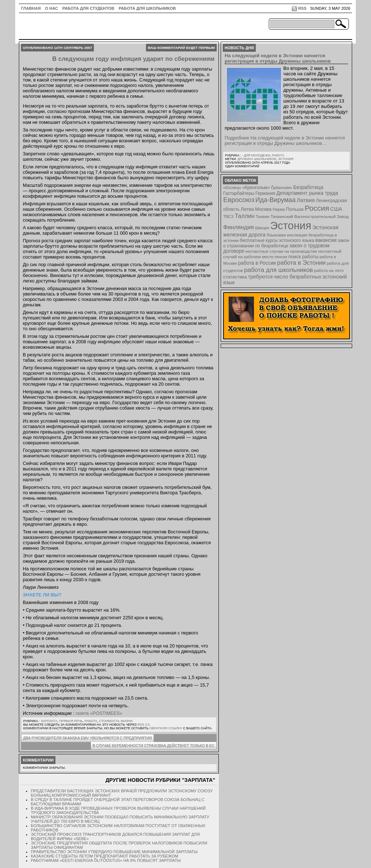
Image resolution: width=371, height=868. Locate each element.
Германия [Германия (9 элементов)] (265, 193)
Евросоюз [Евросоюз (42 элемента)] (239, 200)
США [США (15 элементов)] (336, 209)
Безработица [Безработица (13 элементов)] (308, 187)
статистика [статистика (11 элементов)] (235, 277)
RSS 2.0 (143, 725)
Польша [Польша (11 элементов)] (295, 209)
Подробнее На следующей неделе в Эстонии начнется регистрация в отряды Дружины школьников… (285, 141)
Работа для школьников (147, 8)
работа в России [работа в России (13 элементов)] (257, 263)
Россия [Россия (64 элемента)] (317, 208)
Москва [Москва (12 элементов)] (263, 209)
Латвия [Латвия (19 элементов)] (306, 200)
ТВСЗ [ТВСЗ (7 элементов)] (228, 217)
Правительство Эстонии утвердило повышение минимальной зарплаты (114, 852)
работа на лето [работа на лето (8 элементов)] (329, 270)
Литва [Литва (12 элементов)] (247, 209)
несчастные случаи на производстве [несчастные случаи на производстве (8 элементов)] (281, 251)
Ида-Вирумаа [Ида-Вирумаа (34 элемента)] (276, 200)
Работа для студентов (88, 8)
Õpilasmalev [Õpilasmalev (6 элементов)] (282, 188)
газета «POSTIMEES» (99, 713)
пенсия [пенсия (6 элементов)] (281, 257)
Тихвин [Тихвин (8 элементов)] (263, 216)
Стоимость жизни (116, 721)
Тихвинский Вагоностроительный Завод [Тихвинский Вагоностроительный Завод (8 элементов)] (310, 216)
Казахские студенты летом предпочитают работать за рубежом (105, 856)
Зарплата (49, 721)
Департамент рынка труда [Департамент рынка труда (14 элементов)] (307, 193)
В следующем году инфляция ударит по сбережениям (133, 59)
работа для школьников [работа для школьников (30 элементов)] (279, 270)
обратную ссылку (166, 728)
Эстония (286, 159)
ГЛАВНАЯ (31, 8)
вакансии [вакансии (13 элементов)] (326, 240)
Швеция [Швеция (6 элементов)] (262, 228)
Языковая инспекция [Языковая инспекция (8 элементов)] (287, 235)
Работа (91, 721)
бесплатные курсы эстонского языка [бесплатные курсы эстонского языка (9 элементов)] (277, 240)
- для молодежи (256, 155)
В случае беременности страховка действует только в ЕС (154, 746)
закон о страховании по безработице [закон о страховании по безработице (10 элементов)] (286, 243)
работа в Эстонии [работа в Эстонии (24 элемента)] (301, 263)
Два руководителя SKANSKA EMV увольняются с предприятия (87, 738)
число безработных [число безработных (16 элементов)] (297, 277)
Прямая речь (71, 721)
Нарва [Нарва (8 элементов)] (279, 209)
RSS (302, 8)
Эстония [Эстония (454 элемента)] (291, 225)
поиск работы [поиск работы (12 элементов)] (304, 257)
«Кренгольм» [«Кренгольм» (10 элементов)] (256, 188)
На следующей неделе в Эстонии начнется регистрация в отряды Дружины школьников (278, 58)
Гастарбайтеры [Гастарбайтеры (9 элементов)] (239, 193)
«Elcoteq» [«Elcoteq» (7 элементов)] (232, 188)
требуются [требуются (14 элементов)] (260, 277)
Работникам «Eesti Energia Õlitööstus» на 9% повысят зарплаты (106, 860)
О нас (51, 8)
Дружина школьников (257, 159)
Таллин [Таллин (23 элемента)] (245, 216)
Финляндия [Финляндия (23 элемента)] (238, 227)
